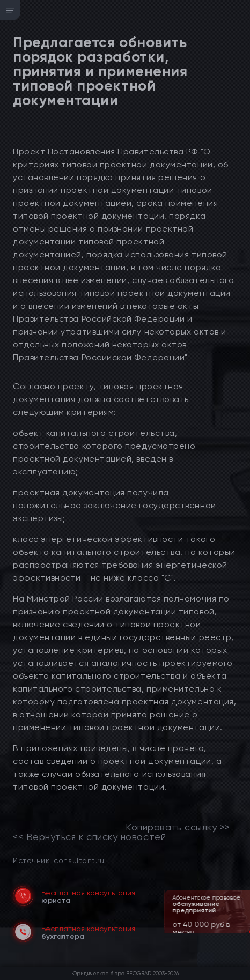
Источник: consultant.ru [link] (58, 860)
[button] (243, 932)
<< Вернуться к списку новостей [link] (89, 837)
